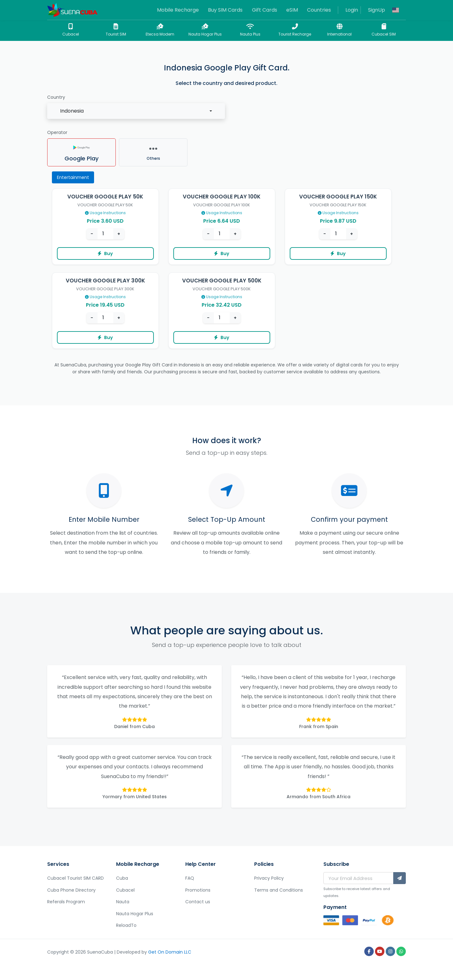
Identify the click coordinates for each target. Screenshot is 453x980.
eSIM (292, 10)
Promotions (198, 890)
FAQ (190, 878)
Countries (319, 10)
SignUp (377, 10)
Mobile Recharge (178, 10)
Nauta (123, 902)
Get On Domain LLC (170, 952)
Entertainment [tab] (73, 177)
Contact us (198, 902)
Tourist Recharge (295, 30)
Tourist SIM (116, 30)
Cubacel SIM (384, 30)
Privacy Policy (269, 878)
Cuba (122, 878)
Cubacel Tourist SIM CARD (75, 878)
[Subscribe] (400, 878)
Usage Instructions (105, 213)
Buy (105, 253)
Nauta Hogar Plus (205, 30)
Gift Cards (265, 10)
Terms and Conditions (279, 890)
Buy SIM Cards (225, 10)
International (339, 30)
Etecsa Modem (160, 30)
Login (352, 10)
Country (56, 97)
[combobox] (136, 111)
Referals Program (66, 902)
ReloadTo (126, 925)
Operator (57, 132)
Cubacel (70, 30)
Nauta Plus (250, 30)
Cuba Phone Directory (71, 890)
